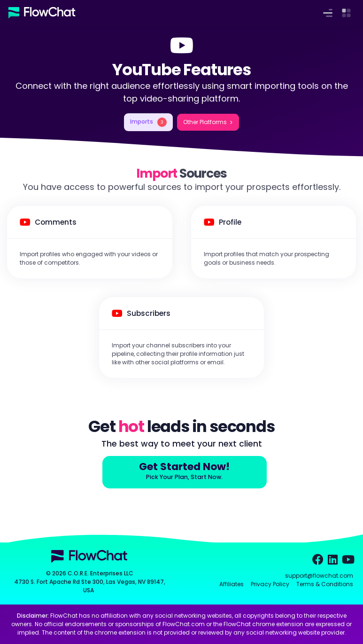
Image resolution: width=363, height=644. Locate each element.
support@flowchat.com (319, 576)
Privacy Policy (270, 584)
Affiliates (232, 584)
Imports (148, 122)
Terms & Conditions (325, 584)
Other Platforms (205, 122)
